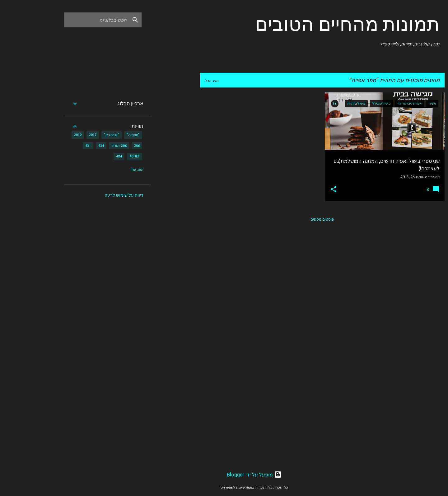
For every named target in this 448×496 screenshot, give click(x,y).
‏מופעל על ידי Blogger (224, 475)
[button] (303, 190)
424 (71, 146)
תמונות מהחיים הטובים (317, 24)
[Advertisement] (145, 186)
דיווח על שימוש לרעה (94, 195)
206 (107, 146)
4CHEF (104, 156)
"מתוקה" (103, 135)
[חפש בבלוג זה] (66, 20)
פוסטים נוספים (292, 219)
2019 (48, 135)
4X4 (89, 156)
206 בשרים (89, 146)
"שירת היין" (81, 135)
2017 (63, 135)
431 (58, 146)
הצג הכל (182, 81)
